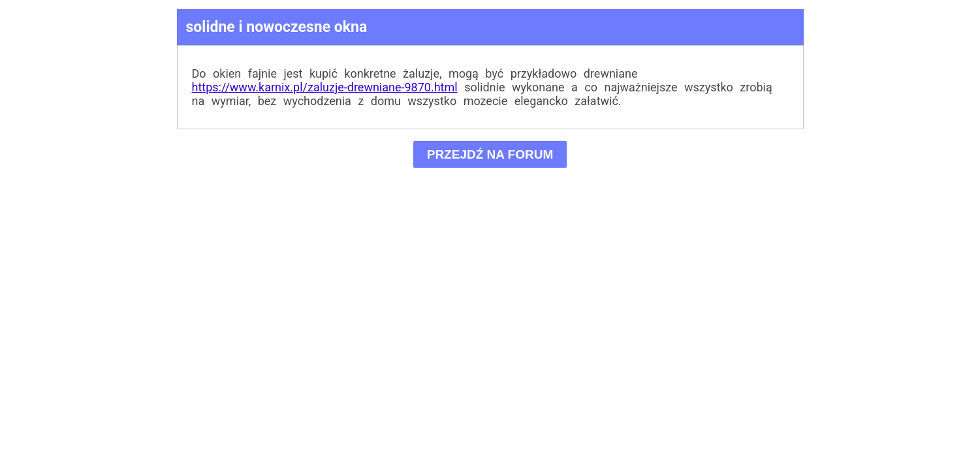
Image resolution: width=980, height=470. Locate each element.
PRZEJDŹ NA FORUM (490, 154)
